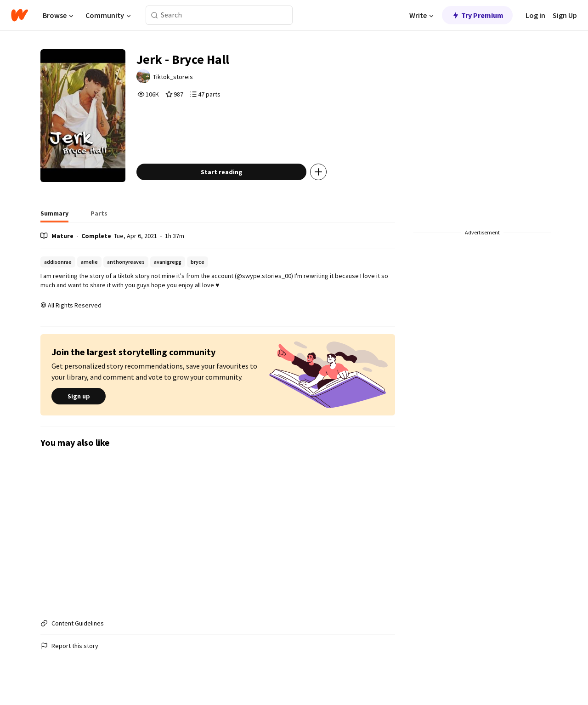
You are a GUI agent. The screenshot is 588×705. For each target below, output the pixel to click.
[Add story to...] (318, 172)
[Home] (20, 15)
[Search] (155, 15)
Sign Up (565, 15)
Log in (535, 15)
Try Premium (477, 15)
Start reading (222, 172)
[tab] (54, 216)
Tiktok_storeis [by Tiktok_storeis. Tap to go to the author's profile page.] (173, 77)
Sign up (79, 396)
